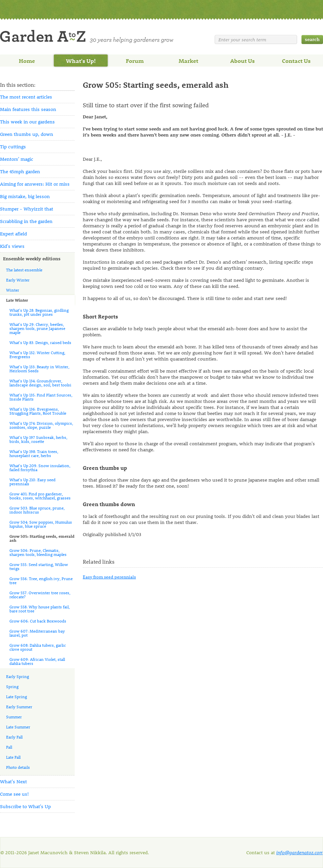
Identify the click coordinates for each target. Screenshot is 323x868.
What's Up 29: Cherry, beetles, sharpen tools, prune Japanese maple (37, 328)
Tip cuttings (13, 146)
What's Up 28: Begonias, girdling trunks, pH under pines (39, 312)
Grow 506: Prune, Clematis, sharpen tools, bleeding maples (38, 552)
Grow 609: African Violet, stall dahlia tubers (37, 661)
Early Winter (18, 280)
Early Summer (19, 707)
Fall (9, 747)
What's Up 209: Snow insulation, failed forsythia (40, 467)
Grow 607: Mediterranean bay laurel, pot (37, 633)
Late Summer (18, 727)
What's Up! (81, 61)
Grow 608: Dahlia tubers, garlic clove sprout (38, 647)
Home (27, 61)
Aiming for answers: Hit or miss (35, 184)
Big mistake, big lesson (25, 196)
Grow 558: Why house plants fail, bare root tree (40, 609)
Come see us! (14, 794)
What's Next (13, 781)
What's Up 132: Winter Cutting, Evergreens (37, 354)
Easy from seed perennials (109, 577)
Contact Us (296, 61)
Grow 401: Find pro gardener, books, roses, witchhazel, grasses (40, 496)
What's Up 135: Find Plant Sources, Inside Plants (41, 397)
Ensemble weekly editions (32, 258)
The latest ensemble (24, 270)
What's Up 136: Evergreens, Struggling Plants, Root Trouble (38, 411)
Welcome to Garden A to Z (87, 36)
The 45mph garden (20, 171)
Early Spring (17, 676)
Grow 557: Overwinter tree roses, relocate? (40, 595)
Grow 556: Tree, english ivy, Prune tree (41, 580)
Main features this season (28, 109)
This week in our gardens (27, 122)
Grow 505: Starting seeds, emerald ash (42, 538)
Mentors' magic (17, 159)
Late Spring (16, 696)
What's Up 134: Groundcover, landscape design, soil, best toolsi (40, 383)
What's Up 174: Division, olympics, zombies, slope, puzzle (41, 425)
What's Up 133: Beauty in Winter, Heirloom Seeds (39, 369)
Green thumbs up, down (27, 134)
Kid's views (12, 246)
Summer (14, 717)
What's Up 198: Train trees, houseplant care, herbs (34, 453)
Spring (12, 686)
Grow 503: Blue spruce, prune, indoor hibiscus (37, 510)
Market (188, 61)
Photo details (18, 767)
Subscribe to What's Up (25, 806)
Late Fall (13, 757)
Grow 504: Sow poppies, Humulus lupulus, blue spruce (41, 524)
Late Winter (17, 300)
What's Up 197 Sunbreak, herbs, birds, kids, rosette (38, 439)
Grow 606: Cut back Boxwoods (38, 621)
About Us (242, 61)
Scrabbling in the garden (26, 221)
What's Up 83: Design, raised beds (40, 342)
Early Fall (14, 737)
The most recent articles (26, 97)
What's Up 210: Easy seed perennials (32, 482)
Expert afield (13, 234)
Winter (13, 290)
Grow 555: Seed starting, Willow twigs (39, 566)
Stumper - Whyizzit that (27, 209)
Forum (135, 61)
